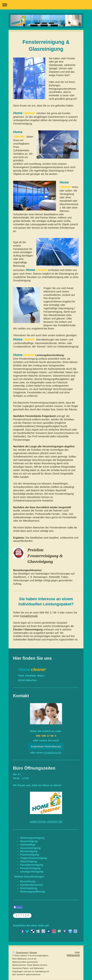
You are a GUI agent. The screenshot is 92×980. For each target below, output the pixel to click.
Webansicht (73, 955)
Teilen (18, 907)
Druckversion (20, 952)
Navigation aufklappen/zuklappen (46, 5)
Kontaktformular (29, 616)
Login (77, 952)
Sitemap (33, 952)
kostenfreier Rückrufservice (46, 747)
